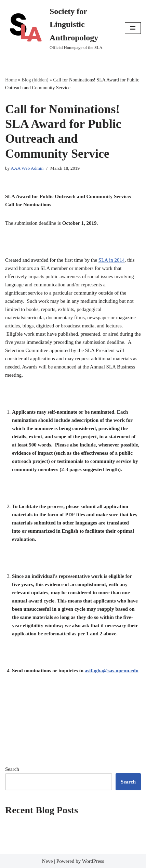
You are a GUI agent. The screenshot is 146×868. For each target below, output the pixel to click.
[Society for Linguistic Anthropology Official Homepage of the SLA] (60, 28)
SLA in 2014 (112, 260)
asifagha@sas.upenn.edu (112, 671)
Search (12, 769)
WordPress (93, 861)
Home (11, 80)
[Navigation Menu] (133, 28)
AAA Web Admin (27, 168)
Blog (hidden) (35, 80)
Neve (48, 861)
